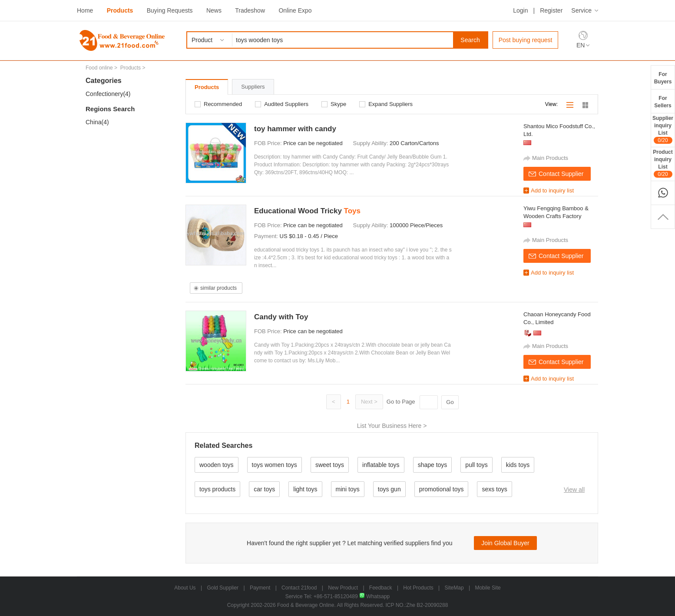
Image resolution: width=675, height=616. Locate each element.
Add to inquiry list (552, 190)
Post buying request (526, 40)
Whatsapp (374, 596)
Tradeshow (250, 10)
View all (574, 490)
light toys (305, 489)
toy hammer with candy (295, 129)
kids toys (518, 465)
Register (551, 10)
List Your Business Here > (392, 426)
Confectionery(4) (108, 94)
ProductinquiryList (663, 163)
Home (85, 10)
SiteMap (454, 588)
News (214, 10)
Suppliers (253, 87)
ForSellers (663, 102)
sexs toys (494, 489)
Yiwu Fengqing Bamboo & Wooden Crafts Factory (556, 212)
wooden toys (217, 465)
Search (470, 40)
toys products (217, 489)
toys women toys (275, 465)
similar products (218, 288)
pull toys (476, 465)
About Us (185, 588)
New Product (343, 588)
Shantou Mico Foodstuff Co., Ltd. (559, 130)
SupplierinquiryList (663, 129)
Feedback (381, 588)
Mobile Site (488, 588)
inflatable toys (381, 465)
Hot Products (418, 588)
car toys (264, 489)
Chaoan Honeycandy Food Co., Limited (557, 318)
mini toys (348, 489)
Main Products (550, 158)
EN (581, 45)
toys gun (389, 489)
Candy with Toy (281, 317)
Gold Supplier (223, 588)
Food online (99, 68)
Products (120, 10)
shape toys (433, 465)
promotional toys (442, 489)
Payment (260, 588)
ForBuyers (663, 78)
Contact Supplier (561, 174)
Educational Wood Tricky (307, 211)
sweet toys (330, 465)
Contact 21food (299, 588)
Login (520, 10)
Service (581, 10)
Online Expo (295, 10)
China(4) (97, 122)
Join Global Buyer (505, 543)
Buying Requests (170, 10)
